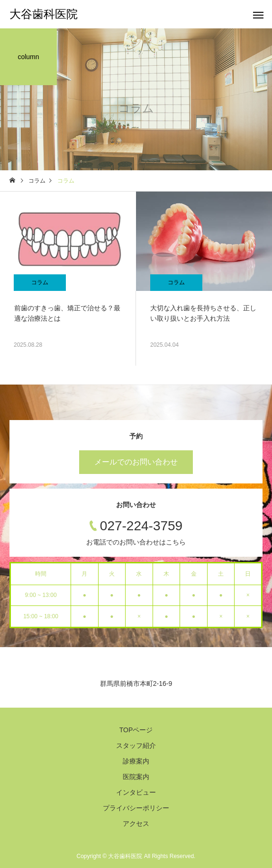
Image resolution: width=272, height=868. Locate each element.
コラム (40, 282)
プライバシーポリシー (136, 808)
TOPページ (136, 730)
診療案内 (136, 761)
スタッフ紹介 (136, 745)
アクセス (136, 824)
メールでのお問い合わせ (136, 462)
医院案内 (136, 777)
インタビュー (136, 792)
